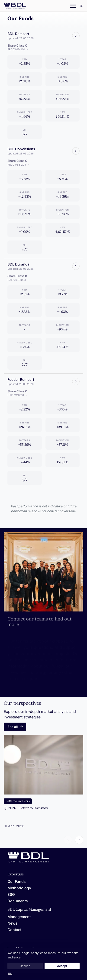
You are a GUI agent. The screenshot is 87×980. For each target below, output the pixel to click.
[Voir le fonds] (76, 36)
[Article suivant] (79, 840)
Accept (62, 966)
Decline (25, 966)
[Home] (28, 862)
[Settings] (81, 6)
